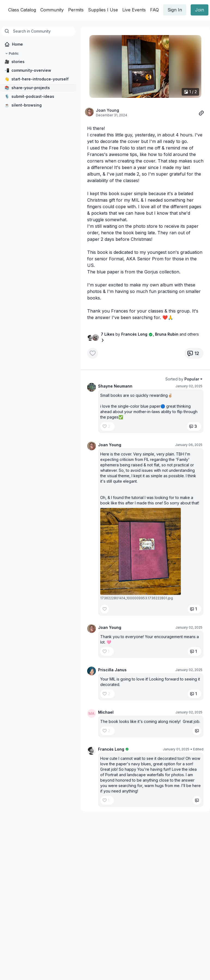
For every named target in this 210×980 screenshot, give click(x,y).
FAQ (154, 10)
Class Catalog (22, 10)
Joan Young (107, 110)
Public (11, 54)
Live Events (134, 10)
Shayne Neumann (115, 386)
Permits (76, 10)
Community (52, 10)
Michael (106, 712)
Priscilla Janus (112, 670)
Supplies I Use (103, 10)
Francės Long (111, 749)
